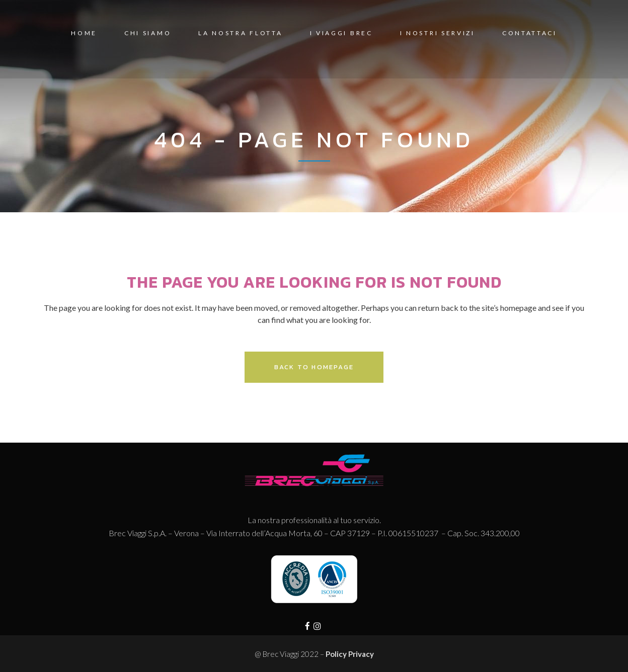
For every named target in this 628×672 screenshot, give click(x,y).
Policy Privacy (350, 654)
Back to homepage (314, 367)
